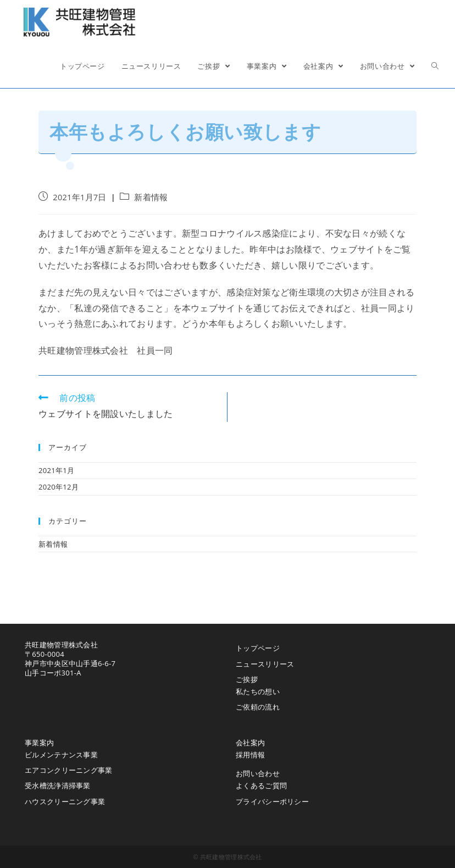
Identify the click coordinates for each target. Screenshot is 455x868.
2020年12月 (59, 487)
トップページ (258, 648)
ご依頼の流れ (258, 707)
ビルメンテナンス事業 (61, 755)
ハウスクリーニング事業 (65, 801)
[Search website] (435, 66)
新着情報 (151, 197)
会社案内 (250, 743)
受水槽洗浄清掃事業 (58, 785)
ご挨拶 (247, 679)
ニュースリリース (265, 664)
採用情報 (250, 755)
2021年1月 (56, 470)
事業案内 (39, 743)
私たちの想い (258, 691)
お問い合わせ (258, 773)
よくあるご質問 (261, 785)
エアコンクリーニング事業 (69, 770)
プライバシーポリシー (272, 801)
